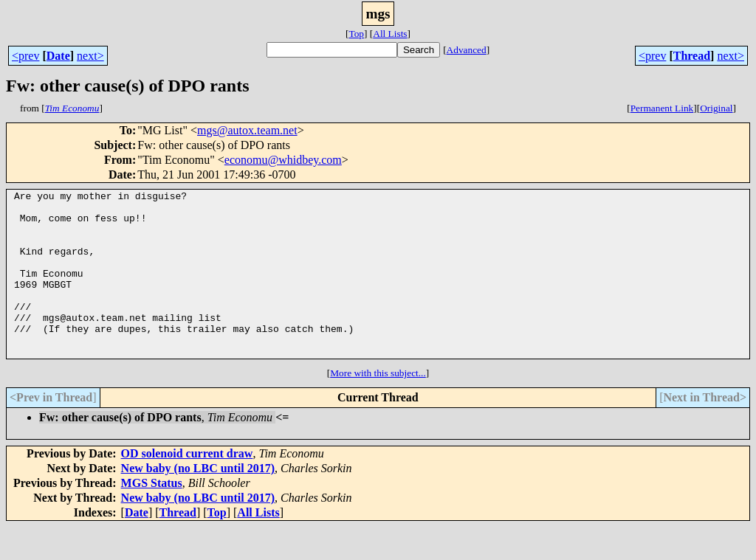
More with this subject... (378, 406)
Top (356, 34)
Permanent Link (662, 108)
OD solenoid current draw (187, 487)
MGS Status (152, 516)
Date (58, 56)
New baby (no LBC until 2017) (198, 501)
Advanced (467, 50)
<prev (25, 56)
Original (716, 108)
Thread (692, 56)
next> (90, 56)
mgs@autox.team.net (247, 130)
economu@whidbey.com (283, 160)
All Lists (390, 34)
